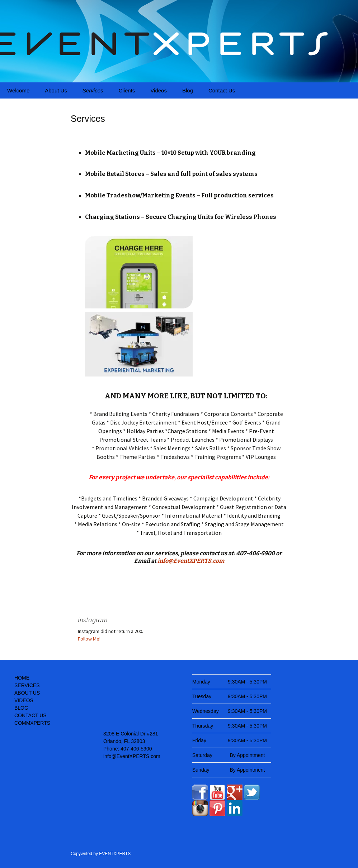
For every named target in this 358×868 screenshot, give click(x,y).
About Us (56, 90)
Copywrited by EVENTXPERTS (101, 854)
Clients (127, 90)
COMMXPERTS (32, 723)
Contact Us (222, 90)
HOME (22, 678)
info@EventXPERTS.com (191, 561)
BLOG (21, 708)
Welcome (18, 90)
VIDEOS (24, 700)
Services (93, 90)
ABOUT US (27, 693)
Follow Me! (89, 639)
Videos (159, 90)
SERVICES (27, 685)
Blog (188, 90)
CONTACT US (30, 715)
